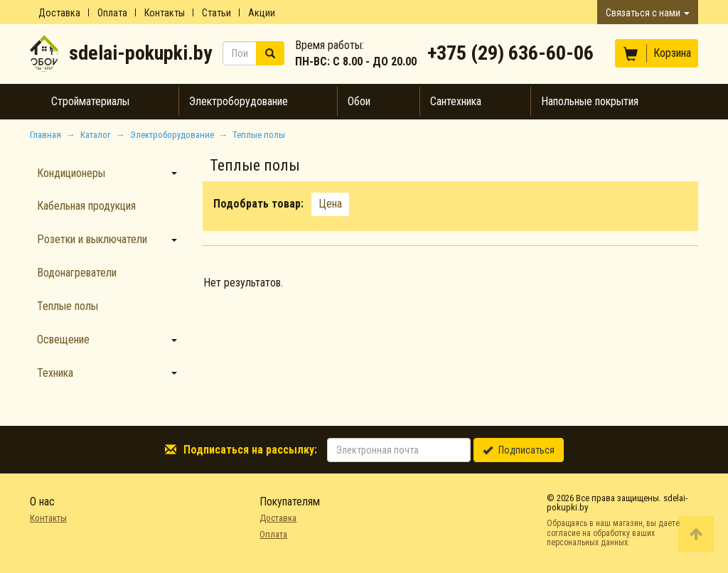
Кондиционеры (71, 173)
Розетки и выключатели (92, 239)
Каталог (96, 135)
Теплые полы (68, 306)
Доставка (59, 13)
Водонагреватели (77, 273)
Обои (359, 101)
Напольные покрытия (590, 101)
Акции (262, 13)
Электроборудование (239, 101)
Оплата (112, 13)
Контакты (165, 13)
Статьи (216, 13)
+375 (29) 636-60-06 (510, 53)
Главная (45, 135)
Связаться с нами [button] (648, 13)
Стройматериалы (90, 101)
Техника (55, 373)
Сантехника (456, 101)
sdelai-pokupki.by (140, 53)
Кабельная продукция (86, 206)
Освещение (63, 339)
